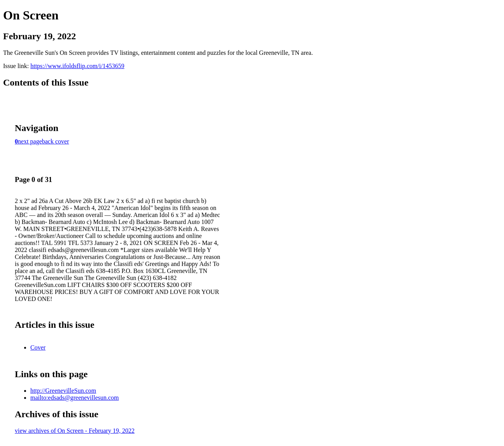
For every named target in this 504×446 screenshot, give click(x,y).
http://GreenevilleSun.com (63, 391)
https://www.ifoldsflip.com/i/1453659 (77, 66)
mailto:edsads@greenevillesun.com (75, 398)
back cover (56, 141)
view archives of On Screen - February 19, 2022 (75, 431)
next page (30, 141)
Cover (38, 347)
